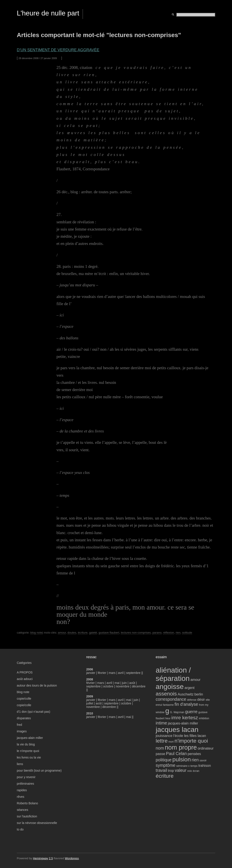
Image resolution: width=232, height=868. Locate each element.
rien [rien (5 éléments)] (195, 760)
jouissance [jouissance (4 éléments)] (164, 736)
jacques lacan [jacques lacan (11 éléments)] (177, 730)
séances (22, 810)
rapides (22, 790)
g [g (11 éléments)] (167, 711)
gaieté (93, 633)
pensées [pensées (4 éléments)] (194, 754)
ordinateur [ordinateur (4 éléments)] (206, 748)
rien (178, 633)
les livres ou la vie (29, 757)
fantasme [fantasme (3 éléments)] (168, 705)
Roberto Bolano (27, 803)
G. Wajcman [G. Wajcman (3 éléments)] (177, 712)
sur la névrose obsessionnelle (37, 823)
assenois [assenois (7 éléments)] (166, 694)
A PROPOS (25, 672)
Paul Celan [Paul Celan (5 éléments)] (176, 754)
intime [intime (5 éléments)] (161, 723)
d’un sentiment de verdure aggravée (58, 50)
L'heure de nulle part (48, 13)
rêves (20, 797)
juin (124, 683)
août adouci (25, 679)
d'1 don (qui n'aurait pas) (33, 712)
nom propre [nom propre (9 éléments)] (181, 747)
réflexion (169, 633)
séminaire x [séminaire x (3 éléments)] (183, 766)
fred (19, 725)
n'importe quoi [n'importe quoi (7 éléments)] (191, 741)
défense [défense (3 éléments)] (192, 700)
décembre (139, 686)
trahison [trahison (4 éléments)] (205, 765)
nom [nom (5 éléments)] (160, 748)
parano (157, 633)
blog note (36, 633)
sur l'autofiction (27, 816)
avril (121, 673)
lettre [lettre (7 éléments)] (162, 741)
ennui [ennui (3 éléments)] (159, 705)
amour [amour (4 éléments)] (196, 680)
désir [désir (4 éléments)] (201, 699)
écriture (83, 633)
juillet (90, 703)
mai (117, 683)
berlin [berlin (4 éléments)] (199, 694)
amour (62, 633)
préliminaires (25, 784)
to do (20, 829)
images (22, 731)
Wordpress (72, 858)
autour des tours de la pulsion (37, 685)
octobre (108, 686)
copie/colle (24, 699)
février (102, 673)
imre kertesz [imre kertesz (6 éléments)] (185, 718)
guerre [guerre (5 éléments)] (191, 712)
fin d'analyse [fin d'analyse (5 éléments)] (186, 704)
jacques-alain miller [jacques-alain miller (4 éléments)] (183, 723)
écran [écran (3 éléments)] (196, 771)
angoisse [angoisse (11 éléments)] (170, 687)
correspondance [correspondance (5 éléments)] (171, 699)
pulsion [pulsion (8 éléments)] (182, 759)
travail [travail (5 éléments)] (161, 770)
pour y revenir (26, 777)
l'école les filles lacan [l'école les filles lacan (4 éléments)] (190, 736)
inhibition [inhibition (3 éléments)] (204, 718)
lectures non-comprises (136, 633)
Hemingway (40, 858)
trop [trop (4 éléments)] (171, 771)
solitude (187, 633)
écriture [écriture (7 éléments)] (165, 776)
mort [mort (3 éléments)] (171, 742)
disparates (24, 718)
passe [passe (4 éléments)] (160, 754)
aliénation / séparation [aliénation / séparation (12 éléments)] (173, 674)
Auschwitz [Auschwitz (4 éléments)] (186, 694)
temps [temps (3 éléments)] (194, 766)
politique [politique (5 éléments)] (164, 760)
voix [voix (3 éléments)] (190, 771)
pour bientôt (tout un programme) (39, 771)
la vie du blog (26, 744)
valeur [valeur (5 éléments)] (181, 770)
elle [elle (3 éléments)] (208, 700)
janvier (91, 673)
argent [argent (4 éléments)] (189, 688)
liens (20, 764)
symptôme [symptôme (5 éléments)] (165, 765)
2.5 (51, 858)
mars (113, 673)
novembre (123, 686)
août (132, 683)
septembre (133, 673)
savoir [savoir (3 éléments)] (203, 760)
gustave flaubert (109, 633)
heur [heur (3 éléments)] (168, 718)
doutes (72, 633)
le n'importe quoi (28, 751)
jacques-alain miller (30, 738)
